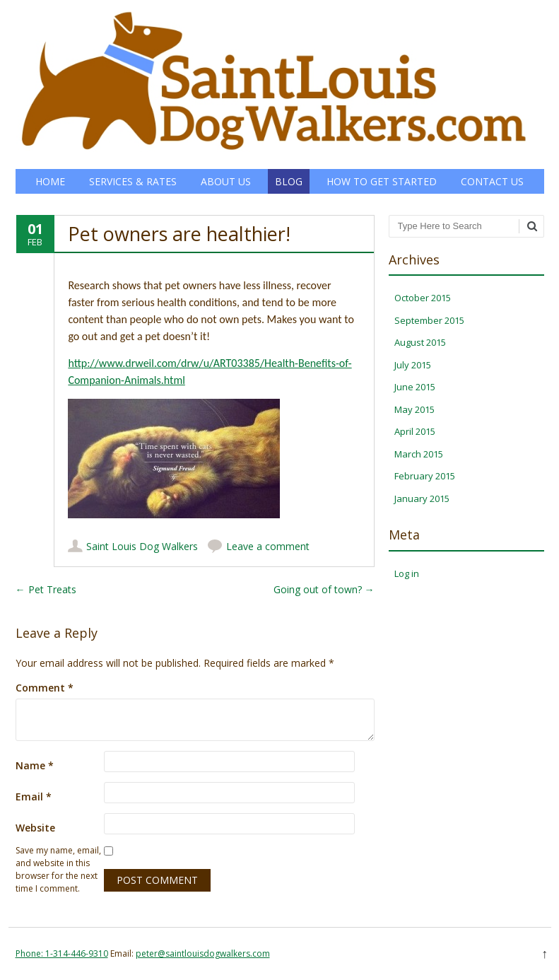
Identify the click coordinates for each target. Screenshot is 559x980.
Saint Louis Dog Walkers (142, 546)
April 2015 (415, 431)
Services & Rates (133, 181)
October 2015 (423, 298)
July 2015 (413, 365)
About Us (226, 181)
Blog (289, 181)
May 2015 (414, 409)
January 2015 (422, 498)
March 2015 (419, 454)
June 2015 (415, 387)
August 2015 (420, 342)
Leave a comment (268, 546)
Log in (407, 573)
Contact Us (492, 181)
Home (50, 181)
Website (35, 828)
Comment (45, 688)
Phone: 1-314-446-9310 (62, 953)
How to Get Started (382, 181)
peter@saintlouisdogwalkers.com (203, 953)
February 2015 (425, 476)
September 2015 (429, 320)
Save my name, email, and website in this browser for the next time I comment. (58, 869)
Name (35, 765)
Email (34, 797)
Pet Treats (46, 589)
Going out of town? (324, 589)
